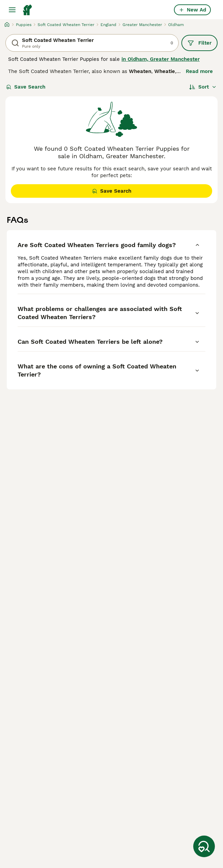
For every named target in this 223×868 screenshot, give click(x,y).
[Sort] (203, 87)
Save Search (26, 87)
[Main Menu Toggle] (12, 10)
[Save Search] (204, 846)
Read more (199, 71)
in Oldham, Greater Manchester (161, 59)
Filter (199, 43)
